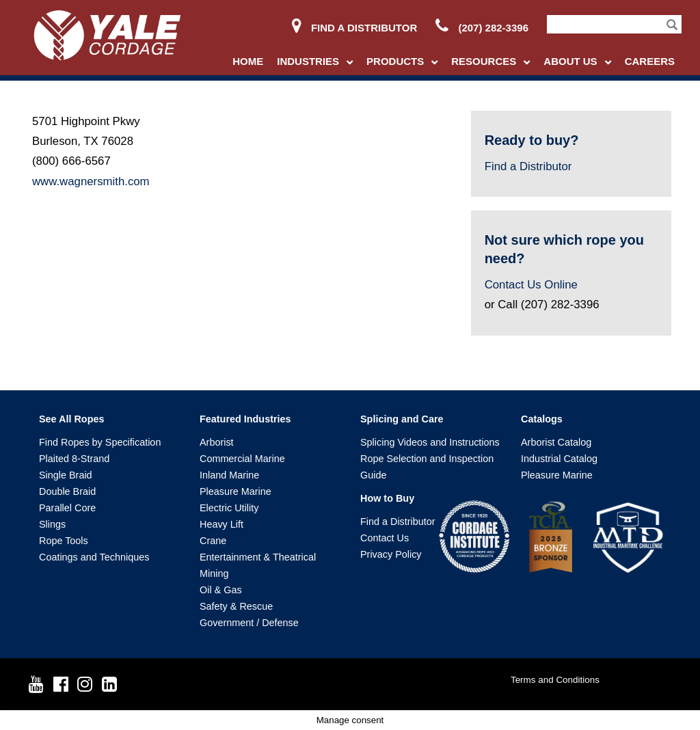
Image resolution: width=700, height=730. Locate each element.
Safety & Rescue (236, 606)
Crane (213, 541)
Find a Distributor (354, 28)
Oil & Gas (221, 590)
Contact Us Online (531, 285)
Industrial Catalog (559, 459)
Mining (214, 573)
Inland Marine (229, 475)
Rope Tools (64, 541)
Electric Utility (229, 508)
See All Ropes (71, 419)
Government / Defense (249, 623)
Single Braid (66, 475)
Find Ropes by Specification (100, 442)
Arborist (217, 442)
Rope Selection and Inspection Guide (427, 467)
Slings (52, 524)
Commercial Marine (242, 459)
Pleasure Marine (235, 491)
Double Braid (67, 491)
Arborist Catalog (556, 442)
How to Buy (387, 498)
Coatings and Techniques (94, 557)
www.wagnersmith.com (91, 181)
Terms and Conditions (555, 680)
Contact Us (385, 538)
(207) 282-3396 (482, 28)
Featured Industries (245, 419)
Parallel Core (67, 508)
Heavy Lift (221, 524)
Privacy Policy (391, 554)
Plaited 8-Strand (74, 459)
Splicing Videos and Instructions (430, 442)
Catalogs (542, 419)
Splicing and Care (402, 419)
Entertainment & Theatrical (258, 557)
